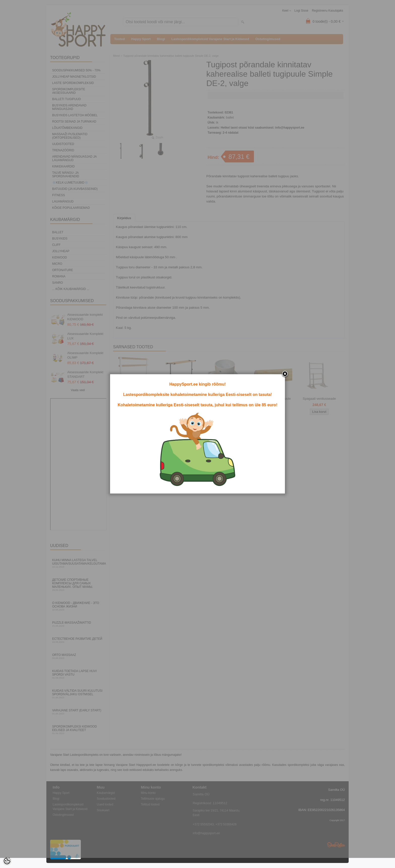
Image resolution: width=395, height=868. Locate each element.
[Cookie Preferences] (7, 861)
